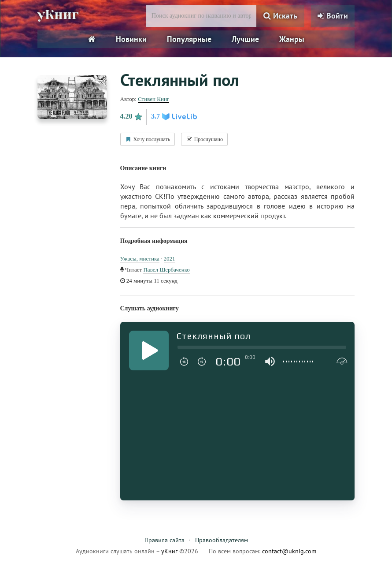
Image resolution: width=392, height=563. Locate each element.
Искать (280, 16)
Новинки (131, 39)
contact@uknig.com (289, 551)
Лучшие (245, 39)
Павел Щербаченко (166, 270)
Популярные (189, 39)
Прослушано (204, 139)
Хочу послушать (148, 139)
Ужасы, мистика (140, 259)
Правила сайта (165, 540)
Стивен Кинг (153, 99)
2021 (170, 259)
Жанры (292, 39)
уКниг (58, 15)
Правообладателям (222, 540)
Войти (333, 16)
